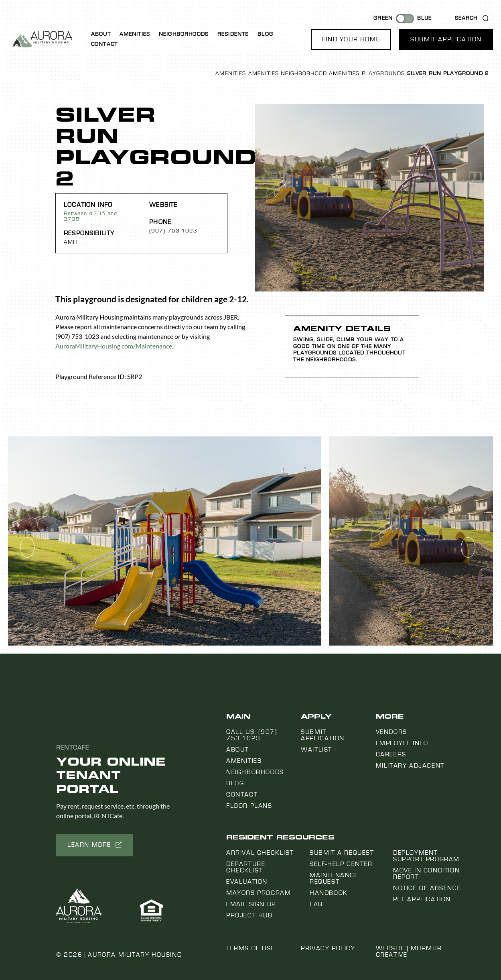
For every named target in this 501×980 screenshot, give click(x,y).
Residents (233, 34)
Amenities (135, 34)
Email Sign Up (251, 904)
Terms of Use (250, 948)
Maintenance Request (334, 878)
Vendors (391, 732)
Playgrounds (383, 73)
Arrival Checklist (260, 853)
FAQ (316, 904)
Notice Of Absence (427, 888)
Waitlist (316, 750)
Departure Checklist (246, 867)
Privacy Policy (328, 948)
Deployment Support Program (426, 856)
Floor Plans (249, 806)
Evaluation (247, 882)
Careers (391, 754)
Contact (104, 44)
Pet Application (422, 899)
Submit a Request (342, 853)
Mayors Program (259, 893)
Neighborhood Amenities (320, 73)
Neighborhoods (184, 34)
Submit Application (323, 735)
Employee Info (402, 743)
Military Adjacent (410, 766)
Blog (265, 34)
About (101, 34)
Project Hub (249, 915)
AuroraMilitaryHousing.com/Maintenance (114, 346)
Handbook (329, 893)
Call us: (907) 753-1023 (252, 735)
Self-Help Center (341, 864)
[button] (351, 39)
